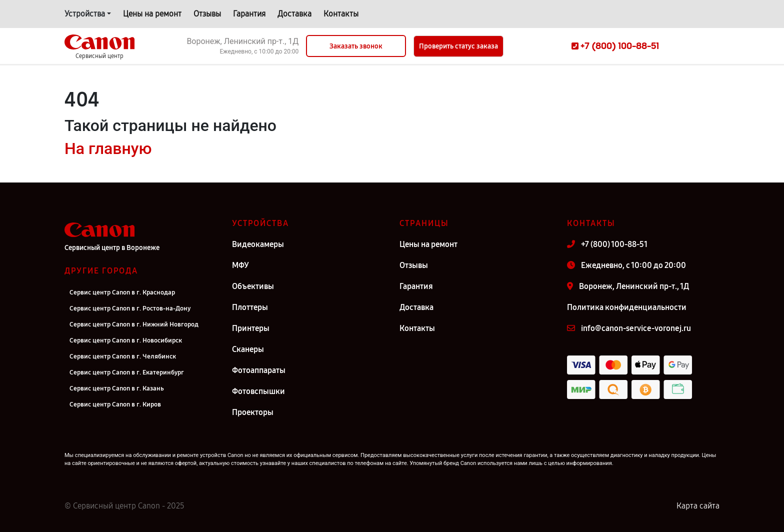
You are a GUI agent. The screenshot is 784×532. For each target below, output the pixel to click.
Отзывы (207, 14)
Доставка (294, 14)
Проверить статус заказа (458, 46)
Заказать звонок (356, 46)
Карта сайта (698, 506)
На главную (108, 148)
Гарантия (249, 14)
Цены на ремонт (152, 14)
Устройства (85, 14)
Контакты (341, 14)
